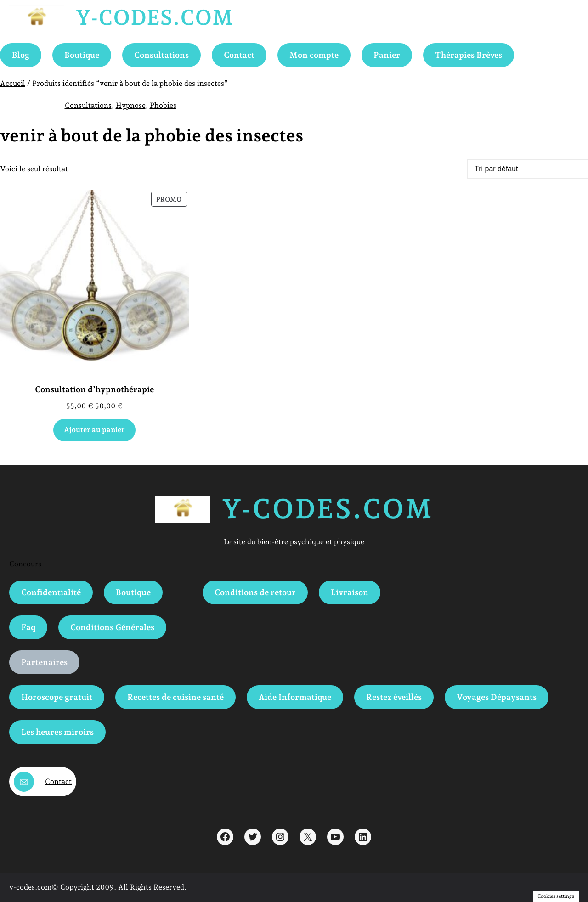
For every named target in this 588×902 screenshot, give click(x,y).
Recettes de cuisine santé (175, 697)
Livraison (350, 592)
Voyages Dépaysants (497, 697)
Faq (28, 627)
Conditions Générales (112, 627)
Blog (21, 55)
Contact (239, 55)
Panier (387, 55)
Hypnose (131, 105)
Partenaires (44, 662)
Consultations (161, 55)
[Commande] (528, 169)
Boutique (82, 55)
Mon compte (314, 55)
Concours (25, 564)
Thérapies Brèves (469, 55)
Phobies (163, 105)
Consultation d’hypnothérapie (94, 389)
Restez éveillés (394, 697)
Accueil (13, 83)
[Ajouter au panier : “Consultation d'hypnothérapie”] (95, 430)
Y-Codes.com (154, 17)
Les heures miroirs (57, 732)
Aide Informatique (295, 697)
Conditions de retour (255, 592)
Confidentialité (51, 592)
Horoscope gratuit (57, 697)
